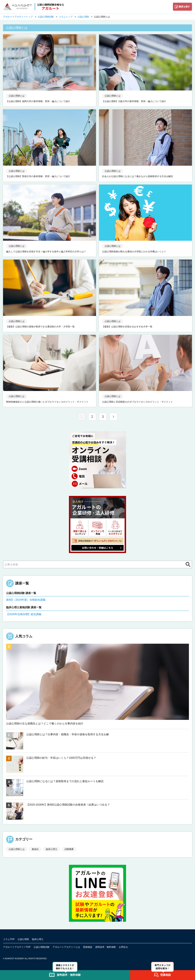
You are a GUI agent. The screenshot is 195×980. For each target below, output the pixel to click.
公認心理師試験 (42, 947)
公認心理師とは (17, 849)
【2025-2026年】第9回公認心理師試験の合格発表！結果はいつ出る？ (68, 805)
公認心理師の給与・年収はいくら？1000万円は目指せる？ (61, 758)
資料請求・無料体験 (105, 947)
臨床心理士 (52, 849)
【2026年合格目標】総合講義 (24, 614)
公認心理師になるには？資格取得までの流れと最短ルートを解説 (65, 781)
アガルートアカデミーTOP (17, 947)
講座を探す (184, 7)
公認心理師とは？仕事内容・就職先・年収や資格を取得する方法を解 (68, 734)
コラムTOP (9, 939)
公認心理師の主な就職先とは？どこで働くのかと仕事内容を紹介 (45, 723)
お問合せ (123, 947)
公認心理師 (23, 939)
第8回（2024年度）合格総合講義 (26, 600)
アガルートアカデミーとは (66, 947)
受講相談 (88, 947)
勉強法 (35, 849)
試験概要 (69, 849)
